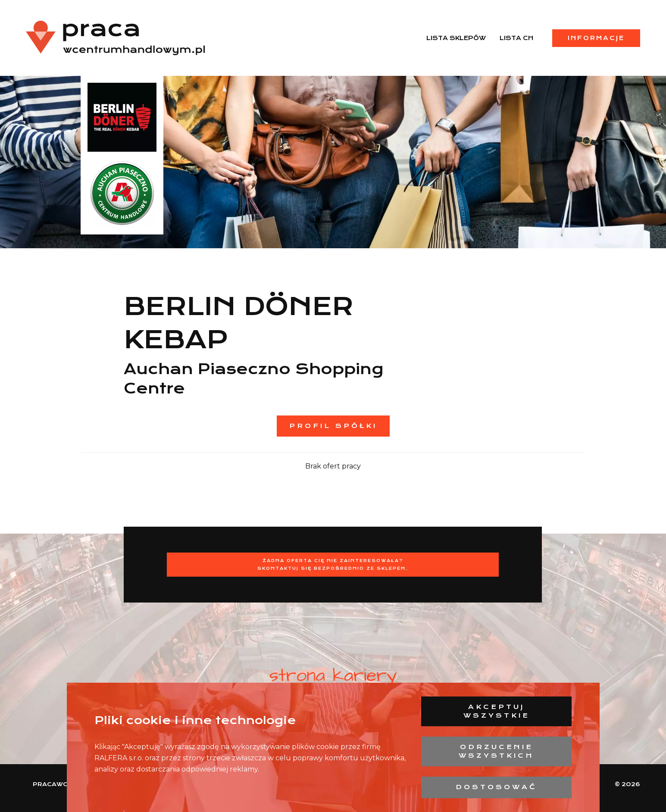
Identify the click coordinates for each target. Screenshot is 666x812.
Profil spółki (333, 426)
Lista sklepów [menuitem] (456, 38)
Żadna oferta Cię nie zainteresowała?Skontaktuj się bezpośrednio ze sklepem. (333, 564)
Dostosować (496, 787)
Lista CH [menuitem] (516, 38)
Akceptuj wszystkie (497, 711)
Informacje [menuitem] (596, 38)
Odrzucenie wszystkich (496, 751)
